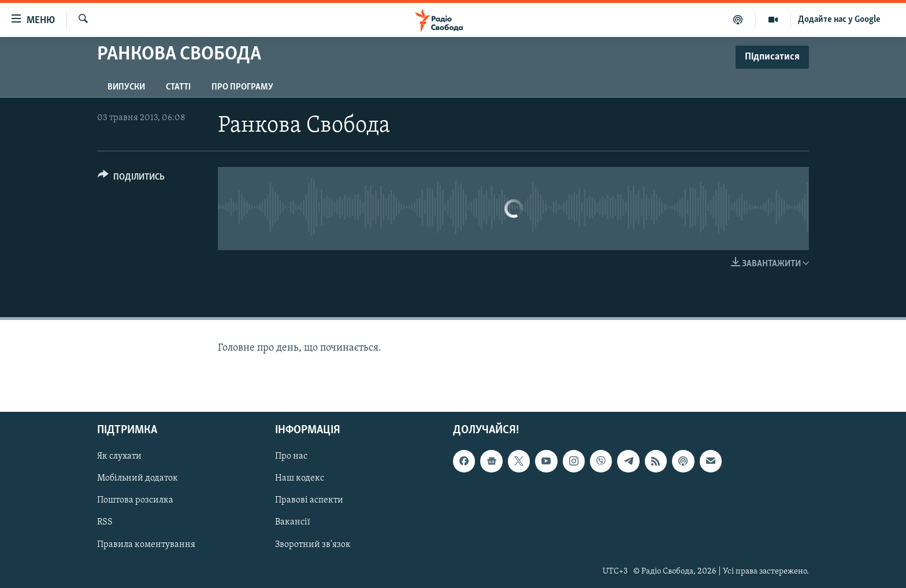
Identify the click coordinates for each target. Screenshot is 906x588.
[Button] (131, 179)
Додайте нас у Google (839, 20)
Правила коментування (146, 545)
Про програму (242, 87)
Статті (178, 87)
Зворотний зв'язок (313, 545)
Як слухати (119, 457)
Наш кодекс (300, 479)
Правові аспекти (309, 501)
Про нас (291, 457)
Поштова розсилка (135, 501)
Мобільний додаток (138, 479)
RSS (105, 523)
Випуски (126, 87)
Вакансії (293, 523)
